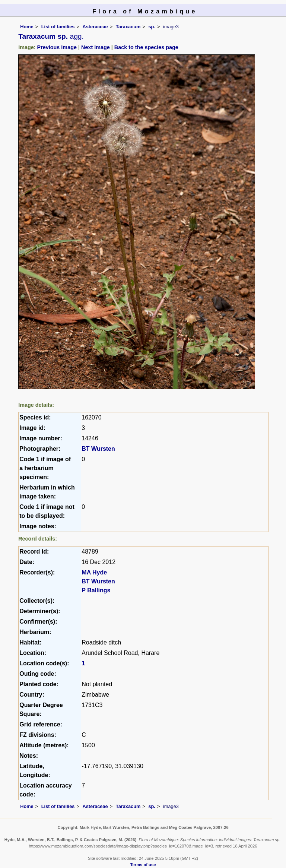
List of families (58, 27)
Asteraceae (95, 27)
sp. (152, 27)
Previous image (57, 47)
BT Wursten (98, 449)
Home (27, 27)
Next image (96, 47)
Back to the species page (146, 47)
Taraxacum (128, 27)
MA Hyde (94, 572)
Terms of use (143, 865)
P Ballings (96, 590)
